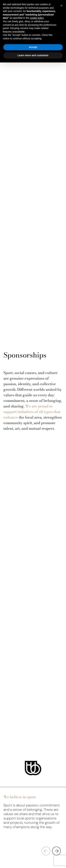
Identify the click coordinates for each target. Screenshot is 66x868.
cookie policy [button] (37, 18)
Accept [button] (33, 47)
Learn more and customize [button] (33, 55)
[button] (56, 851)
